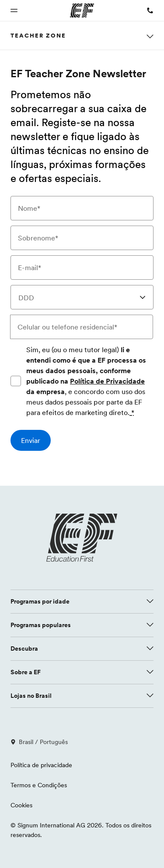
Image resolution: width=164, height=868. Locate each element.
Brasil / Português (39, 742)
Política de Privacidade (107, 381)
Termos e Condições (39, 785)
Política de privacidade (41, 765)
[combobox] (82, 297)
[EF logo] (82, 538)
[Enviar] (31, 440)
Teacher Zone (38, 35)
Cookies (21, 805)
